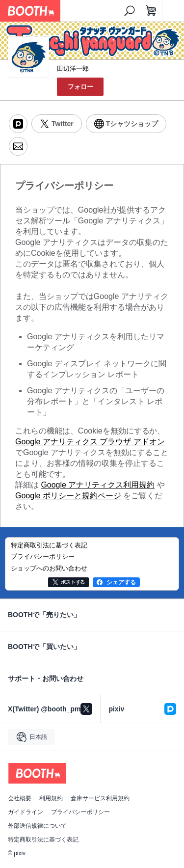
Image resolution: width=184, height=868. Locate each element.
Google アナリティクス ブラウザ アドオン (90, 442)
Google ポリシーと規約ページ (68, 496)
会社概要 (20, 798)
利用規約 (51, 798)
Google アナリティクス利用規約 (98, 485)
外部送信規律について (37, 826)
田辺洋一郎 (73, 68)
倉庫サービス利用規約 (100, 798)
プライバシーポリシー (80, 812)
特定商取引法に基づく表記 (43, 840)
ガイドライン (26, 812)
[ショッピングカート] (151, 11)
